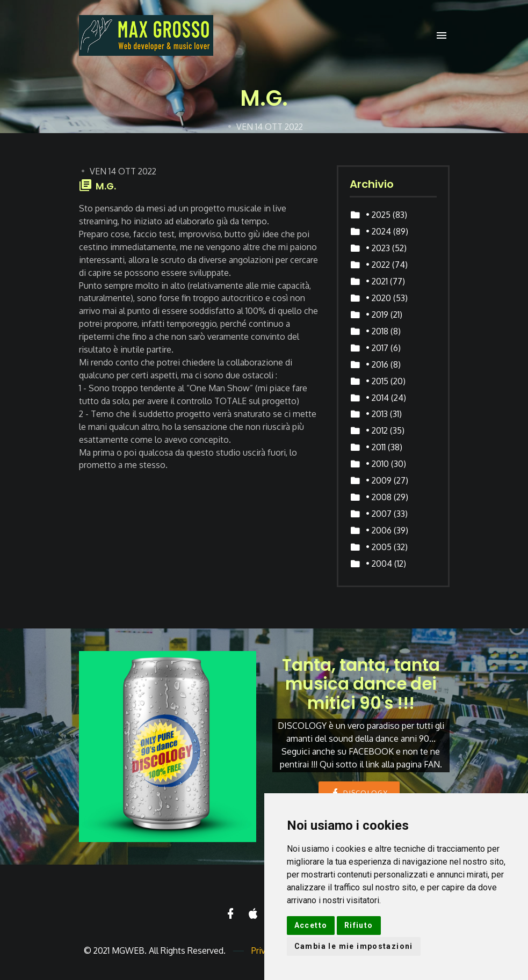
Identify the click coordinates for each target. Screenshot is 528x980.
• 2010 (377, 464)
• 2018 (377, 331)
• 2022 (378, 265)
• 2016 (377, 364)
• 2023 (378, 248)
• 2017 (377, 348)
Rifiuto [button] (359, 925)
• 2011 (376, 447)
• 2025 (378, 215)
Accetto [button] (311, 925)
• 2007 (379, 514)
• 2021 (377, 281)
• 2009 (379, 480)
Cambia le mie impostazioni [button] (354, 946)
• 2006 (379, 530)
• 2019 (377, 315)
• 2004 (379, 564)
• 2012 (377, 430)
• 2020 (378, 298)
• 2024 (378, 231)
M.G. (106, 186)
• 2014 (377, 398)
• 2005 (379, 547)
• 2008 (379, 497)
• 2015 (377, 381)
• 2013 (377, 414)
